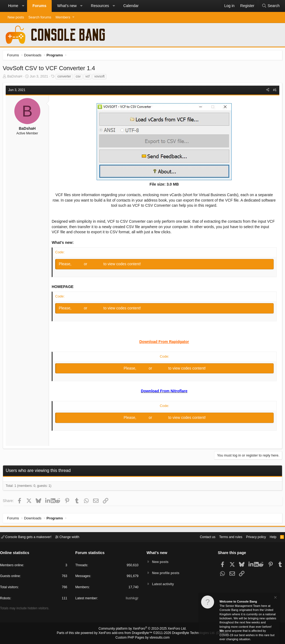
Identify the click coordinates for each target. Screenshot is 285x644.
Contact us (199, 537)
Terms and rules (224, 537)
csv (80, 78)
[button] (23, 6)
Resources (100, 6)
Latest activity (164, 585)
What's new (67, 6)
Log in (80, 265)
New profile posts (167, 573)
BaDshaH (16, 78)
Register (97, 265)
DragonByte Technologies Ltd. (189, 633)
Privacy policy (251, 537)
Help (270, 537)
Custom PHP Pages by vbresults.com (142, 638)
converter (65, 78)
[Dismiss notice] (275, 599)
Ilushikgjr (131, 599)
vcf (89, 78)
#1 (273, 91)
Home (13, 6)
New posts (16, 17)
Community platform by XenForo (143, 629)
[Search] (271, 6)
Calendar (131, 6)
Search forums (40, 17)
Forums (39, 6)
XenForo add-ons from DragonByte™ (127, 633)
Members (63, 17)
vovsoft (101, 78)
